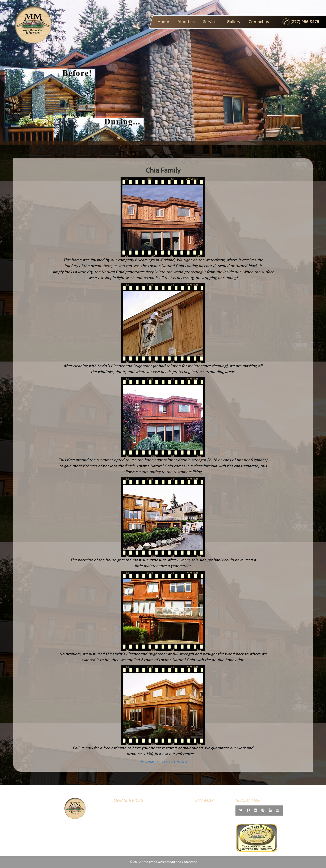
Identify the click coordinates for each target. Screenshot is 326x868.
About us (186, 22)
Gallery (234, 22)
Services (211, 22)
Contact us (259, 22)
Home (163, 22)
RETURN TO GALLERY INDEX (159, 762)
